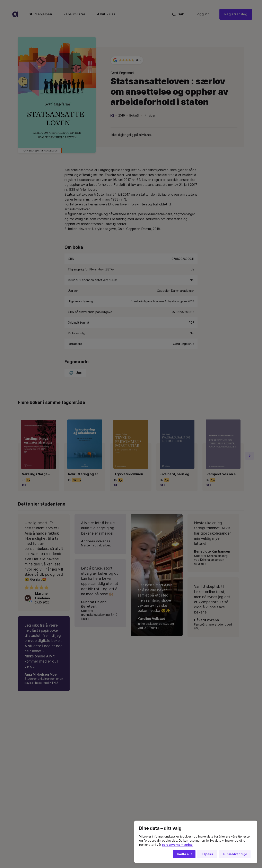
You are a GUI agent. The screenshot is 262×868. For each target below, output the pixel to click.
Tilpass (207, 854)
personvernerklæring (177, 845)
